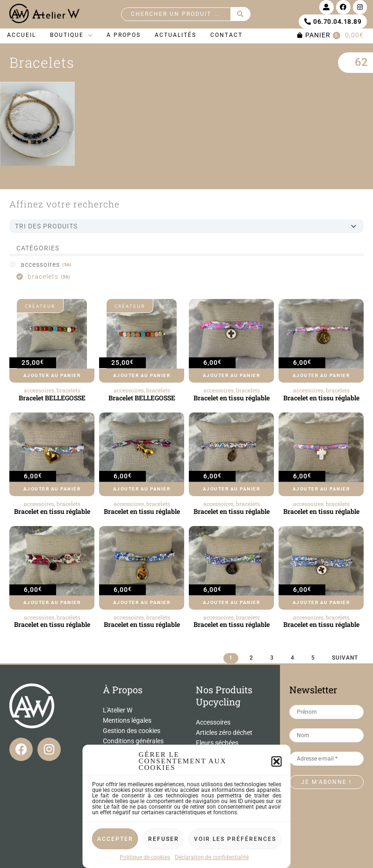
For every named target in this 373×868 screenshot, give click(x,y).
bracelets (68, 390)
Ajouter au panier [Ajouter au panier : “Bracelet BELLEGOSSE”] (52, 375)
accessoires (39, 390)
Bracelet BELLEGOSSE (52, 398)
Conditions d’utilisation (136, 816)
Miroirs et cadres (220, 774)
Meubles (208, 763)
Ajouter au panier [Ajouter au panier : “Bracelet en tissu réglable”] (232, 375)
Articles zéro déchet (224, 733)
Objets (205, 784)
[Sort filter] (186, 226)
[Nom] (327, 735)
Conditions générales (133, 741)
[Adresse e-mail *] (327, 759)
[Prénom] (327, 712)
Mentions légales (127, 720)
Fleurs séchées (217, 743)
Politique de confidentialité (123, 806)
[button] (277, 834)
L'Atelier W (118, 710)
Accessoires (213, 722)
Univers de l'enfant (222, 794)
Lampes (208, 753)
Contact (115, 751)
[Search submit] (241, 14)
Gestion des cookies (132, 731)
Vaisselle (208, 804)
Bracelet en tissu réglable (232, 398)
